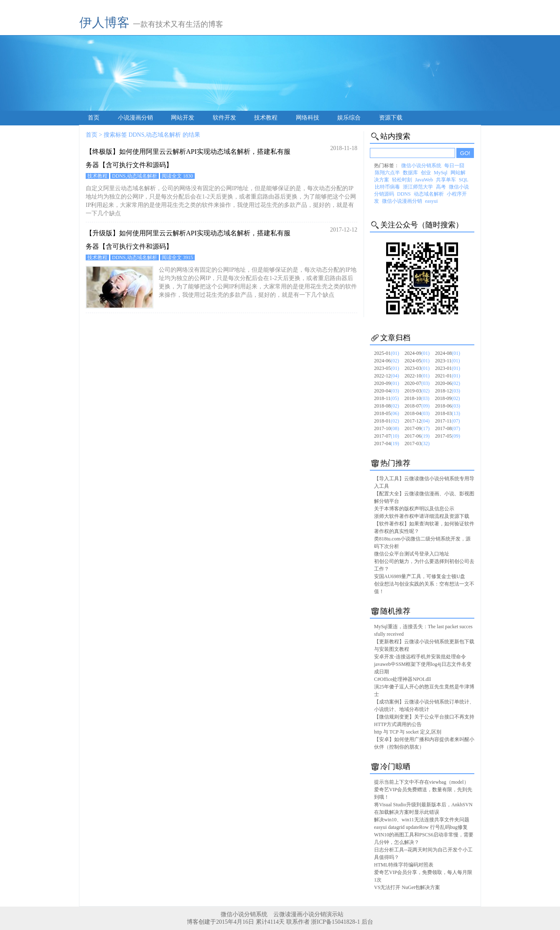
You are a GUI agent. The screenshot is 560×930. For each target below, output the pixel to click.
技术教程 (266, 118)
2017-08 (448, 428)
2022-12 (387, 376)
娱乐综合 (349, 118)
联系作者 (298, 922)
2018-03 (448, 413)
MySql (441, 173)
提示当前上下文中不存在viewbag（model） (421, 782)
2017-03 (417, 443)
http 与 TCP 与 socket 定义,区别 (408, 732)
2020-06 (448, 383)
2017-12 (417, 421)
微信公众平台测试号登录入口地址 (412, 554)
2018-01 (387, 421)
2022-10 (417, 376)
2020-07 (417, 383)
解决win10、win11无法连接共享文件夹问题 (422, 820)
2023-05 (387, 368)
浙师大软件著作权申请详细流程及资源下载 (422, 516)
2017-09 (417, 428)
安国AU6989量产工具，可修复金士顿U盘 (420, 576)
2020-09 (387, 383)
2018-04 (417, 413)
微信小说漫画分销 (402, 201)
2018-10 (417, 398)
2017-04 (387, 443)
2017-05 (448, 436)
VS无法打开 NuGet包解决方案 (407, 887)
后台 (367, 922)
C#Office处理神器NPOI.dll (402, 679)
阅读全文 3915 (177, 257)
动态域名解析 (429, 194)
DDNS (404, 194)
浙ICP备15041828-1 (335, 922)
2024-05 (417, 361)
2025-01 (387, 353)
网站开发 (183, 118)
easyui (431, 201)
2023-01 (448, 368)
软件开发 (224, 118)
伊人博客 (104, 22)
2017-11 (448, 421)
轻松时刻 (402, 180)
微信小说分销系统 (421, 166)
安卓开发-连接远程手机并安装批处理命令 (420, 657)
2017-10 (387, 428)
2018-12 (448, 391)
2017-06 (417, 436)
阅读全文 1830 (177, 176)
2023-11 (448, 361)
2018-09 (448, 398)
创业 (426, 173)
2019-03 (417, 391)
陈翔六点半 (387, 173)
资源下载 (391, 118)
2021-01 (448, 376)
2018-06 (448, 406)
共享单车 (446, 180)
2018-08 (387, 406)
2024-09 (417, 353)
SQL (464, 180)
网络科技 (308, 118)
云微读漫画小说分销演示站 (308, 914)
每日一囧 (454, 166)
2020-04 (387, 391)
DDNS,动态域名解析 (135, 176)
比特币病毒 (387, 187)
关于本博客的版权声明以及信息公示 (414, 509)
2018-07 (417, 406)
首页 (94, 118)
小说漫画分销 (135, 118)
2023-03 (417, 368)
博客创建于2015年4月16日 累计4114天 (236, 922)
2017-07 (387, 436)
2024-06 (387, 361)
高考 (441, 187)
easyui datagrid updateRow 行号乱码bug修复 (421, 827)
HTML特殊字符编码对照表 (404, 865)
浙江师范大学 (418, 187)
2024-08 (448, 353)
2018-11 (387, 398)
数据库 (410, 173)
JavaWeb (424, 180)
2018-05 (387, 413)
